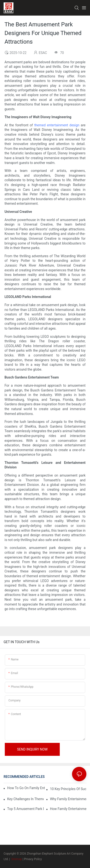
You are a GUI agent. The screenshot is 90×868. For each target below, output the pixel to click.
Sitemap (16, 859)
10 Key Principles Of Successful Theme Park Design (68, 789)
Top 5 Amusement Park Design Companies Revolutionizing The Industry (25, 809)
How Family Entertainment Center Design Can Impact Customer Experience (68, 809)
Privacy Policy (33, 859)
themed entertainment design (57, 125)
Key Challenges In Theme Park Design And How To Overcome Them (25, 799)
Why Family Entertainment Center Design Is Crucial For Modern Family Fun (68, 799)
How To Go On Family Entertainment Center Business (26, 788)
